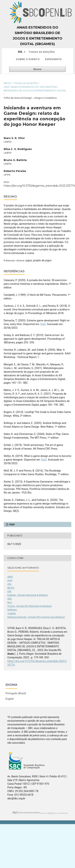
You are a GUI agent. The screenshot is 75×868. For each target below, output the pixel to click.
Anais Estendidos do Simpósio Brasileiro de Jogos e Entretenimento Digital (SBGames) (37, 36)
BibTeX (11, 588)
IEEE (10, 599)
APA (9, 584)
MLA (10, 602)
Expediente (53, 59)
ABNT (10, 577)
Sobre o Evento (28, 59)
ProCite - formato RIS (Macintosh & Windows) (30, 606)
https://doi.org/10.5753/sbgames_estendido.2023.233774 (39, 186)
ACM (10, 580)
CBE (9, 591)
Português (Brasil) (16, 693)
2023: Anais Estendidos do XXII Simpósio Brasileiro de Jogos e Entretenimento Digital (35, 89)
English (10, 699)
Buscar (37, 69)
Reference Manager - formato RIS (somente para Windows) (36, 617)
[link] (43, 324)
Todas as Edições (42, 52)
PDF (12, 524)
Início (7, 83)
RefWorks (12, 610)
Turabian (12, 613)
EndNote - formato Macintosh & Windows (28, 595)
